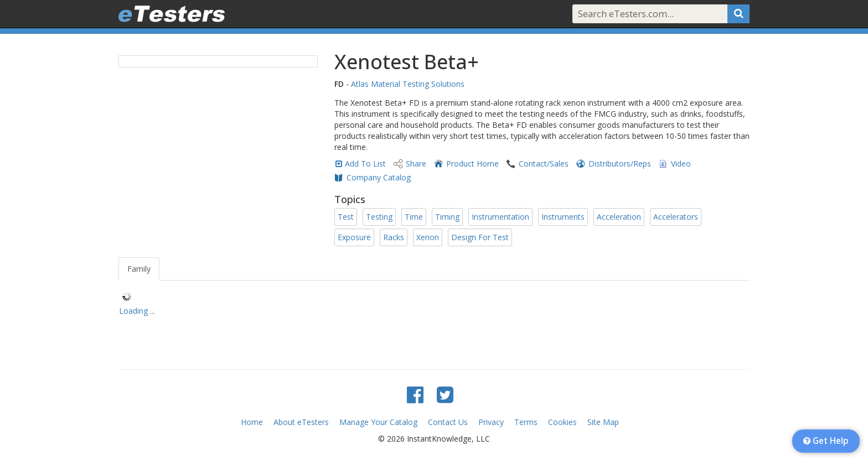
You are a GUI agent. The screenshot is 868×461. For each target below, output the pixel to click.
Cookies (562, 422)
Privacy (491, 422)
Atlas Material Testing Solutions (408, 84)
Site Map (603, 422)
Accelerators (676, 217)
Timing (447, 217)
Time (414, 217)
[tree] (434, 305)
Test (346, 217)
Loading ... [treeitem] (137, 311)
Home (252, 422)
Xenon (428, 237)
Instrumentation (500, 217)
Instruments (563, 217)
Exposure (354, 237)
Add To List (365, 164)
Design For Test (480, 237)
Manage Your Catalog (378, 422)
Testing (379, 217)
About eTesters (301, 422)
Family (139, 269)
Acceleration (619, 217)
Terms (526, 422)
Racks (394, 237)
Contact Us (448, 422)
